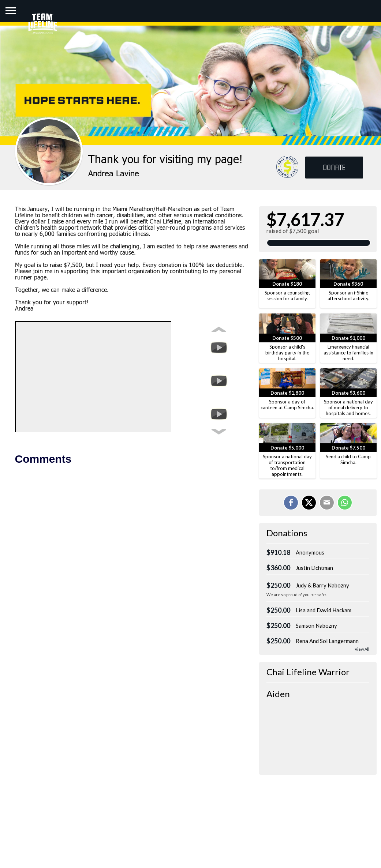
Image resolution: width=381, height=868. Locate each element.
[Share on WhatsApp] (345, 503)
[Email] (327, 503)
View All (362, 649)
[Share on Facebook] (291, 503)
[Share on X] (309, 503)
